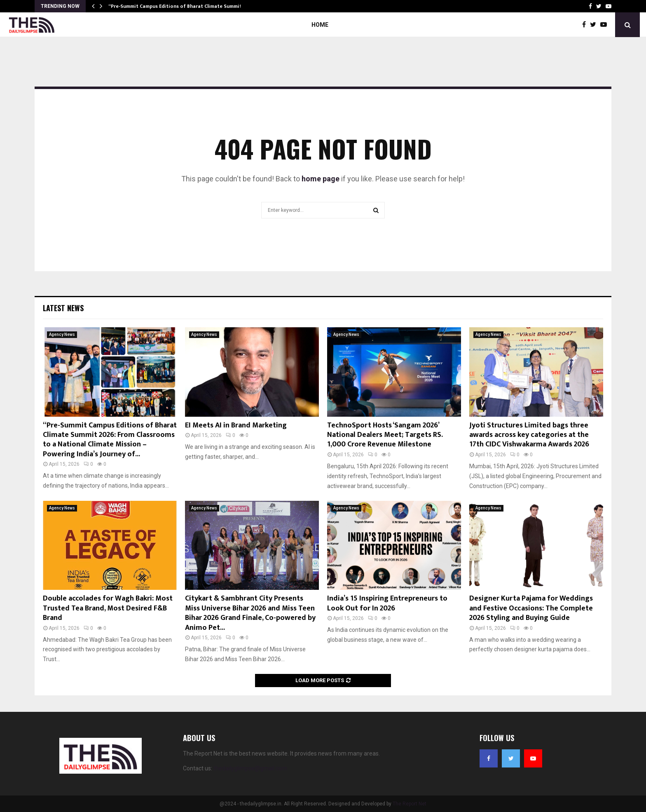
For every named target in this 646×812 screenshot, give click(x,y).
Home (320, 25)
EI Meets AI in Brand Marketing (236, 425)
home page (321, 179)
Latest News (63, 308)
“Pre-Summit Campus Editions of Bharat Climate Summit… (177, 6)
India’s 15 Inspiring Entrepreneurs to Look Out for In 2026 (387, 603)
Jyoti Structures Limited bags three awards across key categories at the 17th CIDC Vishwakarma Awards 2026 (529, 435)
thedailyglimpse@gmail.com (250, 768)
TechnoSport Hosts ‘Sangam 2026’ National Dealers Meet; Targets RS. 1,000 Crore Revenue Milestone (385, 435)
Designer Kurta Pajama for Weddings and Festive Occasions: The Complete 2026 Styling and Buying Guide (531, 608)
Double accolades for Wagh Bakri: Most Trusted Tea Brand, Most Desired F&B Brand (108, 608)
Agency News (62, 334)
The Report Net (410, 804)
